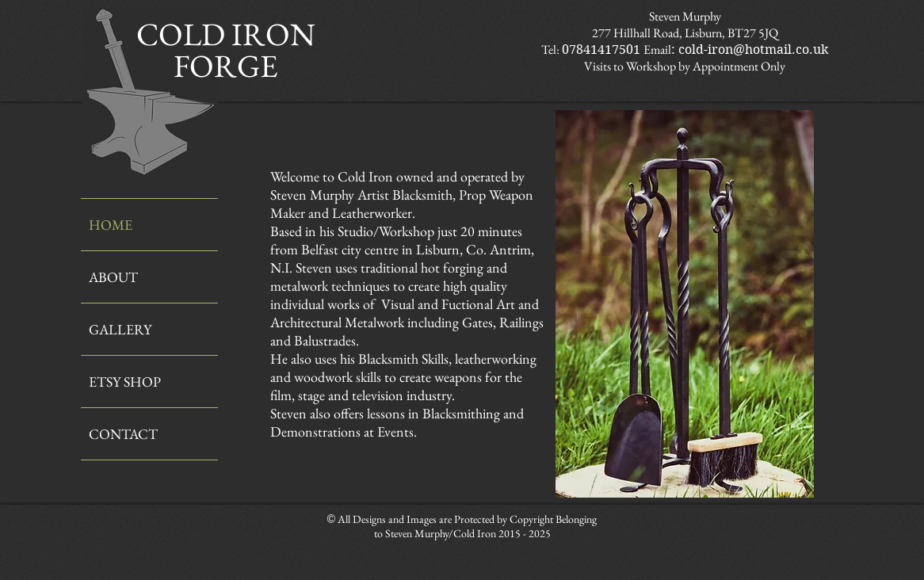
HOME (111, 225)
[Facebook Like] (665, 520)
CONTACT (123, 434)
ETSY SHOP (125, 382)
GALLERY (120, 329)
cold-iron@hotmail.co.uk (753, 50)
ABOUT (113, 277)
